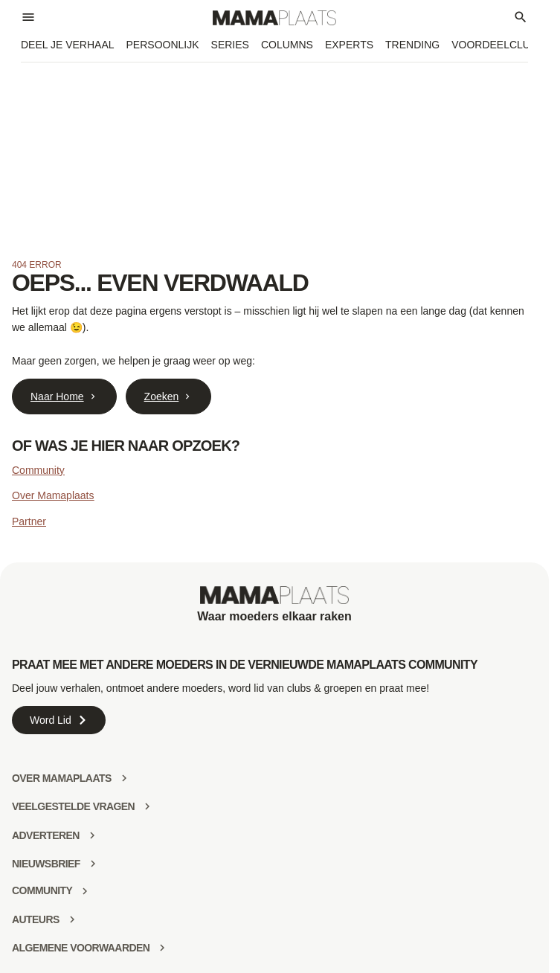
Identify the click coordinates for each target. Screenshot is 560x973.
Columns (287, 45)
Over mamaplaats (62, 778)
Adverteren (46, 835)
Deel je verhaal (68, 45)
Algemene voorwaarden (81, 948)
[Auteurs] (72, 919)
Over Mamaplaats (53, 495)
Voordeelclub (494, 45)
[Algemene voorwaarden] (162, 948)
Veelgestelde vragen (73, 806)
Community (38, 470)
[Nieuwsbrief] (93, 864)
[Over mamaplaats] (124, 778)
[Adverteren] (92, 835)
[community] (85, 891)
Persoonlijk (163, 45)
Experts (349, 45)
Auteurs (36, 919)
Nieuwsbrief (46, 864)
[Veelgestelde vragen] (147, 806)
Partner (29, 521)
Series (230, 45)
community (42, 890)
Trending (412, 45)
